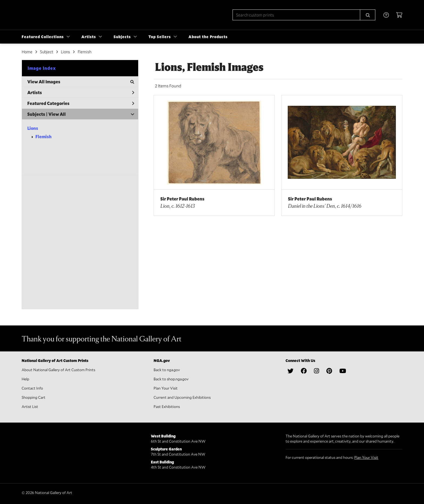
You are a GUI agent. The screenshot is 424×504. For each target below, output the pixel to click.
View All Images (81, 82)
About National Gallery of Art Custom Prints (58, 370)
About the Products (208, 37)
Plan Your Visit (166, 388)
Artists (81, 92)
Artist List (30, 406)
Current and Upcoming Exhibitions (182, 397)
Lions (33, 128)
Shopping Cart (34, 397)
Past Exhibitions (167, 406)
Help (25, 379)
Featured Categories (81, 103)
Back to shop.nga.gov (171, 379)
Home (27, 52)
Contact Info (32, 388)
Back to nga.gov (167, 370)
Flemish (44, 136)
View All (57, 114)
